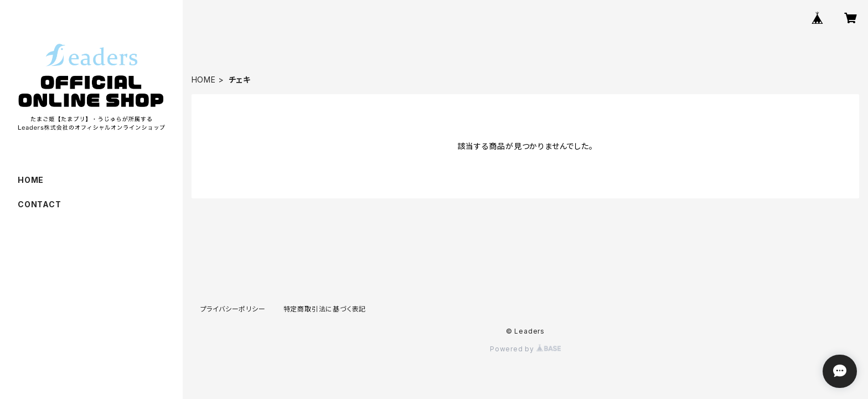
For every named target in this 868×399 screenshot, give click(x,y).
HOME (204, 80)
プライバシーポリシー (233, 309)
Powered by (525, 349)
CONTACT (40, 204)
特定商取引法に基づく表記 (325, 309)
